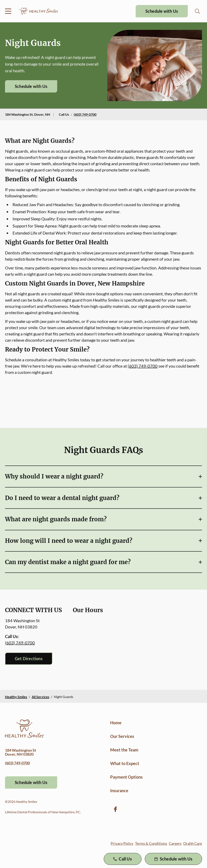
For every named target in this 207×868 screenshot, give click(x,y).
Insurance (119, 791)
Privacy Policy (122, 843)
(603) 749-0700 (85, 114)
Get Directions (29, 659)
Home (116, 723)
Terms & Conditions (151, 843)
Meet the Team (124, 750)
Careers (175, 843)
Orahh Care (193, 843)
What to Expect (125, 763)
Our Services (122, 736)
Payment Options (126, 777)
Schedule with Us (162, 11)
